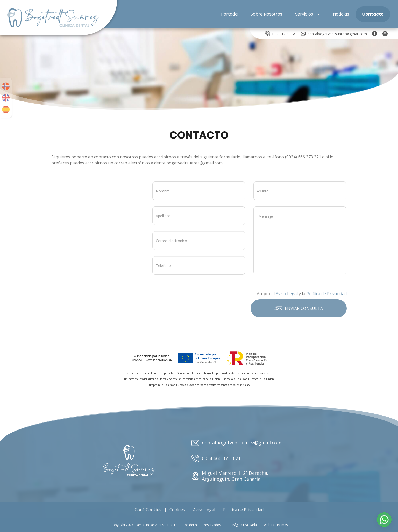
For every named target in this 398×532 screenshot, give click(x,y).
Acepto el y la (299, 294)
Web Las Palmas (276, 525)
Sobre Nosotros (266, 14)
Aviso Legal (204, 510)
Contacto (373, 14)
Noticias (341, 14)
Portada (229, 14)
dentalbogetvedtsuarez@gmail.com (334, 34)
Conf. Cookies (148, 510)
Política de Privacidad (243, 510)
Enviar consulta (299, 308)
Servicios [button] (308, 14)
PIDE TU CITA (280, 34)
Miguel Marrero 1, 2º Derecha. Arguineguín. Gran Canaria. (230, 476)
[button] (384, 520)
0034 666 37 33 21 (216, 458)
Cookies (177, 510)
